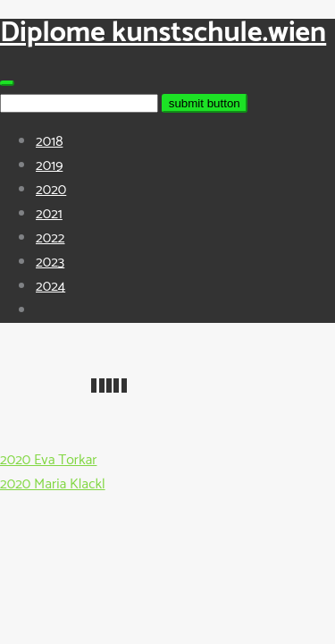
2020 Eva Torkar (48, 460)
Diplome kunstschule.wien (163, 33)
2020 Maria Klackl (53, 484)
